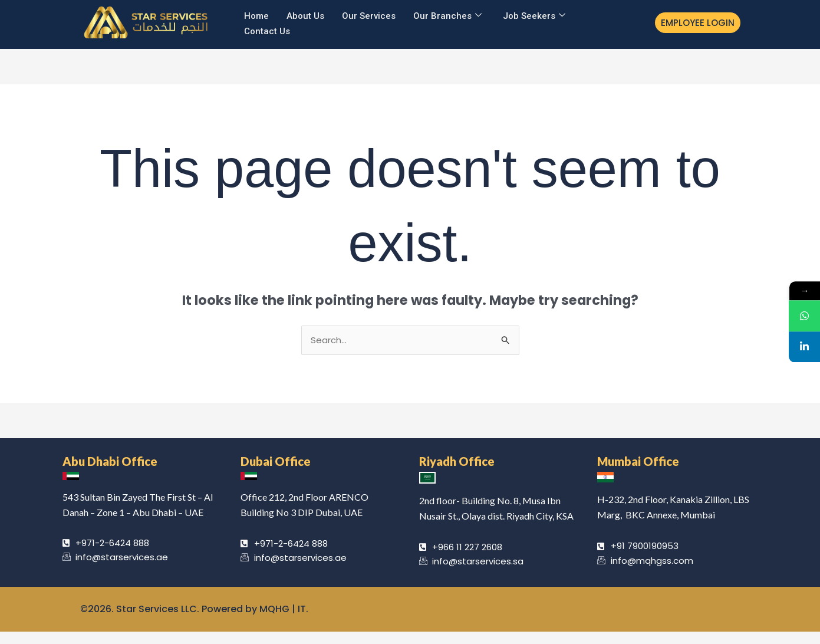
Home (256, 15)
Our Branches (447, 16)
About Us (305, 15)
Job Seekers (534, 16)
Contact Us (267, 30)
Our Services (369, 15)
